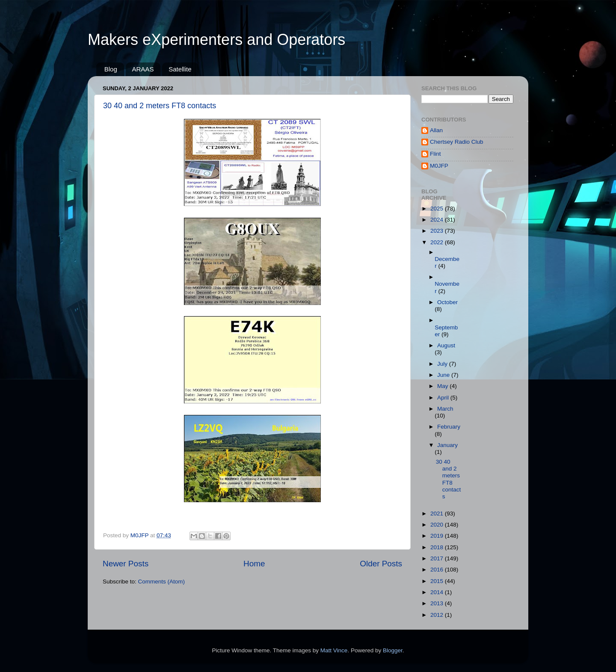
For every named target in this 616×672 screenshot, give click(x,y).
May (443, 386)
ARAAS (143, 69)
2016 (438, 570)
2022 (438, 242)
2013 (438, 603)
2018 (438, 547)
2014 (438, 592)
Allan (436, 130)
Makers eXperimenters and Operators (216, 40)
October (447, 302)
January (447, 445)
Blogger (393, 650)
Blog (111, 69)
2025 (438, 209)
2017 (438, 558)
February (449, 427)
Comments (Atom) (162, 582)
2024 (438, 220)
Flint (435, 154)
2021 (438, 514)
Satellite (180, 69)
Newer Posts (126, 564)
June (444, 375)
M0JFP (439, 166)
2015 (438, 581)
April (444, 398)
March (445, 409)
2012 (438, 615)
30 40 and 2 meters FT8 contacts (160, 106)
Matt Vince (334, 650)
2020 (438, 525)
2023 (438, 231)
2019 (438, 536)
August (446, 345)
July (443, 364)
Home (254, 564)
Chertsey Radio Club (457, 142)
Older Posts (381, 564)
